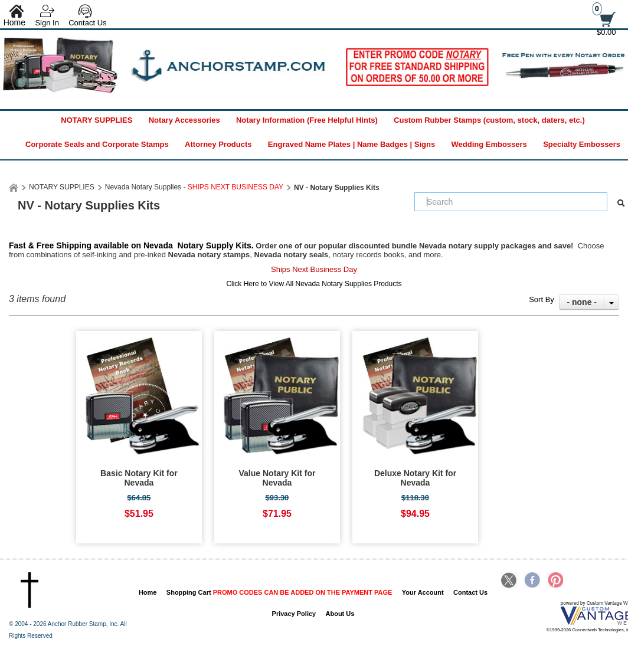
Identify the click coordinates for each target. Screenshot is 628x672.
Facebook (532, 581)
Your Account (423, 592)
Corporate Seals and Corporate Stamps (97, 144)
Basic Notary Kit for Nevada (139, 478)
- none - (582, 302)
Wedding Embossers (489, 144)
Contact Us (87, 23)
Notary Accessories (184, 120)
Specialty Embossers (582, 144)
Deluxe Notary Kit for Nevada (415, 478)
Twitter (509, 581)
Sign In (47, 23)
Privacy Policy (294, 614)
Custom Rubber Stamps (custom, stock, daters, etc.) (489, 120)
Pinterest (555, 581)
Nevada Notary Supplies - (194, 187)
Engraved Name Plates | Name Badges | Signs (351, 144)
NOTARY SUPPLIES (97, 120)
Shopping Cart (279, 592)
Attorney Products (218, 144)
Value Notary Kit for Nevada (277, 478)
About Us (340, 614)
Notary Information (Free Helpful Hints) (307, 120)
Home (148, 592)
